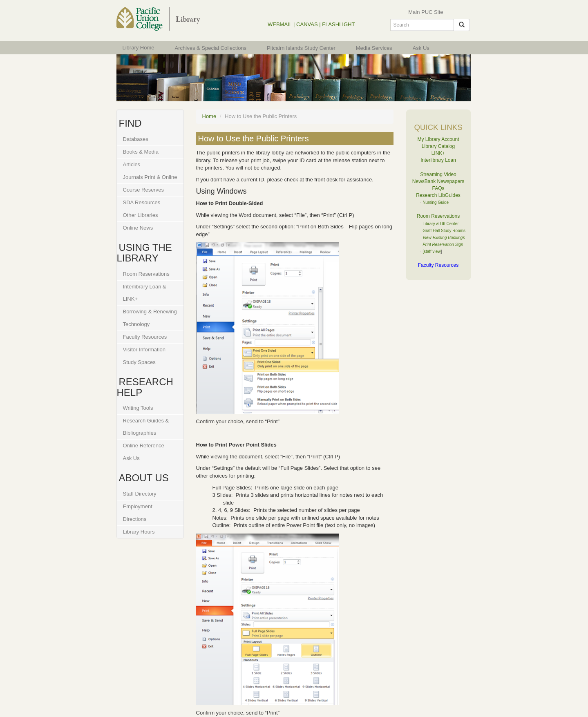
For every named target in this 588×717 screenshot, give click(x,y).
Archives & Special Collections (211, 48)
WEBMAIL (280, 24)
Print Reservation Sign (443, 245)
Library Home (139, 48)
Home (209, 116)
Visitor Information (144, 350)
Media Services (374, 48)
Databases (136, 139)
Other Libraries (141, 215)
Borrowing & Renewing (150, 312)
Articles (132, 164)
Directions (135, 519)
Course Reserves (143, 190)
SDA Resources (142, 202)
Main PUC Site (426, 12)
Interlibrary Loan (438, 160)
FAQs (438, 188)
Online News (138, 228)
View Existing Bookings (444, 238)
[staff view (431, 251)
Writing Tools (138, 408)
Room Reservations (146, 274)
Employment (138, 506)
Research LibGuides (438, 195)
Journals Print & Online (150, 177)
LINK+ (438, 153)
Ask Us (421, 48)
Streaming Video (438, 174)
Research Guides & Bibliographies (146, 427)
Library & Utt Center (440, 224)
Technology (136, 324)
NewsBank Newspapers (438, 181)
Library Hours (139, 532)
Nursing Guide (436, 202)
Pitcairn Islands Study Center (301, 48)
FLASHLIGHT (338, 24)
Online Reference (144, 446)
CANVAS (307, 24)
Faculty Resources (145, 337)
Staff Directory (140, 494)
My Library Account (438, 139)
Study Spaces (139, 362)
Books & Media (141, 152)
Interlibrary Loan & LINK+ (145, 293)
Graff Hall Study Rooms (444, 231)
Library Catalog (438, 146)
